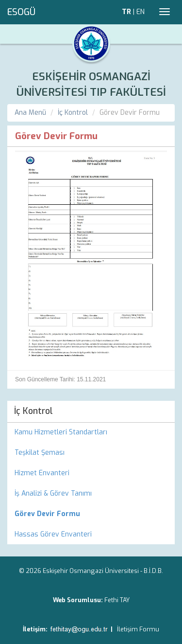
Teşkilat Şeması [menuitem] (40, 453)
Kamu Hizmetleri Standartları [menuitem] (61, 432)
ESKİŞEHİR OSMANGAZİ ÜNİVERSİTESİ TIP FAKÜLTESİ (91, 84)
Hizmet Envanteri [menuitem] (42, 473)
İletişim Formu (138, 629)
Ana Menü (30, 113)
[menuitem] (91, 514)
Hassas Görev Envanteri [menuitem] (53, 534)
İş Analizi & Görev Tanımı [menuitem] (53, 493)
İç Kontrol (73, 113)
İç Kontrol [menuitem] (33, 411)
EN (141, 12)
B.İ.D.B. (153, 571)
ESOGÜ (21, 12)
